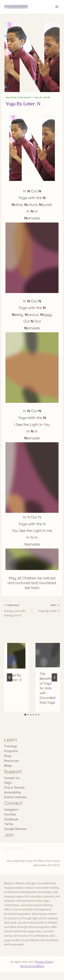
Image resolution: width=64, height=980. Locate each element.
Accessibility (12, 792)
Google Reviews (15, 829)
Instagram (11, 809)
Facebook (11, 819)
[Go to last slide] (10, 677)
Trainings (10, 746)
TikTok (9, 824)
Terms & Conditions (32, 966)
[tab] (25, 715)
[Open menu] (57, 7)
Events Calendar (15, 797)
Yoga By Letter (42, 98)
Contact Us (12, 778)
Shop (8, 756)
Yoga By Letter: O (47, 608)
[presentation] (16, 656)
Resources (11, 761)
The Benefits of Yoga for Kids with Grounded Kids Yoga (47, 688)
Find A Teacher (15, 787)
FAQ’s (8, 783)
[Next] (54, 677)
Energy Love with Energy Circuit (17, 610)
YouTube (10, 814)
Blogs (8, 765)
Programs (11, 751)
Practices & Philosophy (19, 98)
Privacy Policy (44, 962)
